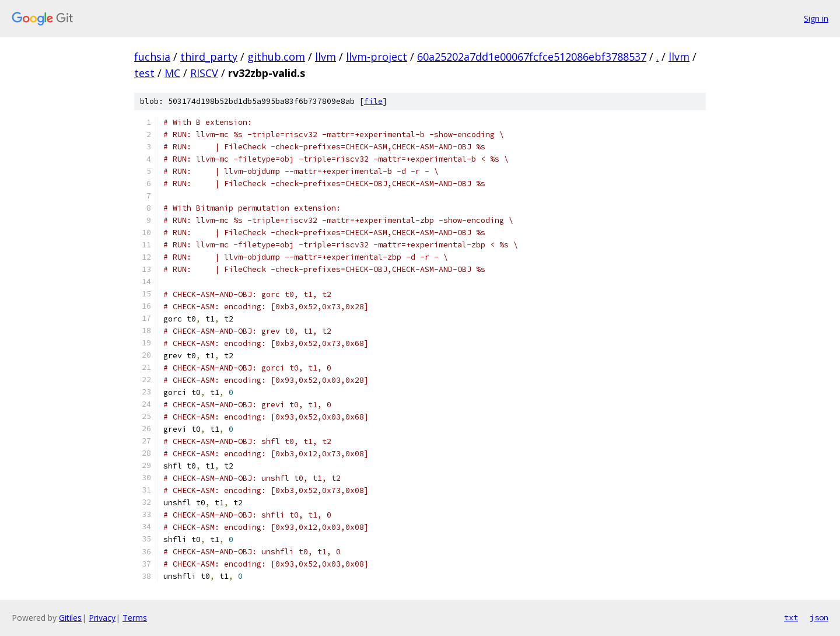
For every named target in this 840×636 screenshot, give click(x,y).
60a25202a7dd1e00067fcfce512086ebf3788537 (532, 57)
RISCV (204, 73)
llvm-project (377, 57)
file (373, 101)
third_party (209, 57)
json (819, 617)
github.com (276, 57)
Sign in (816, 18)
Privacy (102, 618)
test (144, 73)
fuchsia (152, 57)
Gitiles (70, 618)
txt (791, 617)
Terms (135, 618)
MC (172, 73)
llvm (325, 57)
